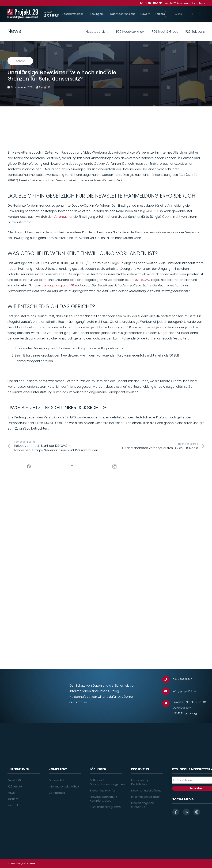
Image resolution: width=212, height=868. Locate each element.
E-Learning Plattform (104, 791)
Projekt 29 (14, 780)
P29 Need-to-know (130, 32)
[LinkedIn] (72, 467)
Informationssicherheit (64, 787)
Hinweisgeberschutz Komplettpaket (103, 799)
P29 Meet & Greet (165, 32)
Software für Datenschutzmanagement (108, 782)
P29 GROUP (15, 787)
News (11, 793)
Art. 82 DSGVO (140, 280)
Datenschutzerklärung (146, 791)
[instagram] (197, 812)
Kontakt (13, 805)
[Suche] (178, 14)
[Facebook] (29, 467)
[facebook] (176, 812)
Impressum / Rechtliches (140, 782)
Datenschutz (57, 780)
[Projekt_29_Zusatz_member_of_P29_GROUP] (50, 14)
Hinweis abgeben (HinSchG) (143, 805)
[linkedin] (186, 812)
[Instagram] (115, 467)
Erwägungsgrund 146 (59, 285)
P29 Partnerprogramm (105, 807)
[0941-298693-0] (167, 679)
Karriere (13, 799)
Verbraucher (63, 217)
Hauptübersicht (97, 32)
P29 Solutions (195, 32)
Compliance (57, 793)
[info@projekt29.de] (167, 691)
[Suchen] (200, 14)
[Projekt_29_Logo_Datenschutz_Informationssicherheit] (23, 14)
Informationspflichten (146, 797)
